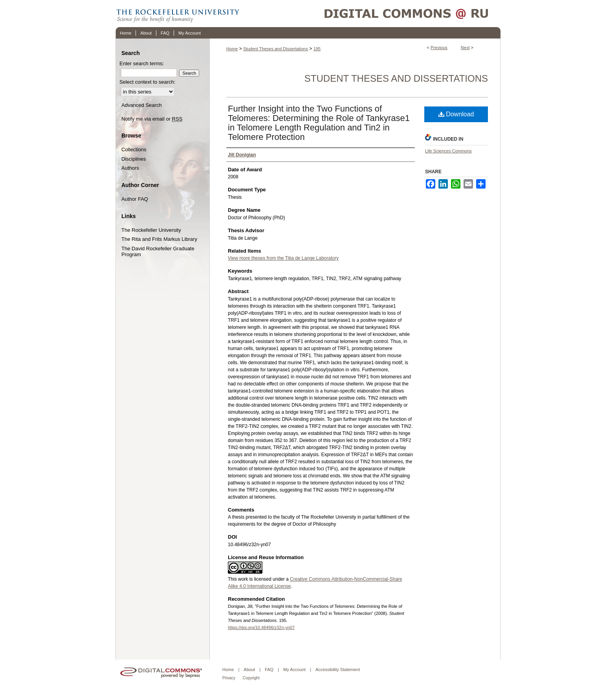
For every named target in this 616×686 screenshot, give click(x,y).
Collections (134, 149)
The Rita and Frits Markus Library (159, 239)
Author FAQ (135, 199)
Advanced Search (142, 105)
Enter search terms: (142, 63)
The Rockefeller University (151, 230)
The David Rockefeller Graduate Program (158, 252)
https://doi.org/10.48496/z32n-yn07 (261, 627)
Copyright (251, 678)
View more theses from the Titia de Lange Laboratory (283, 258)
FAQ (269, 669)
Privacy (229, 678)
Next (465, 48)
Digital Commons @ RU (371, 14)
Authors (130, 168)
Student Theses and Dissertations (276, 49)
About (249, 669)
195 (317, 49)
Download (456, 114)
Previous (439, 48)
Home (232, 49)
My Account (294, 669)
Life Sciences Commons (448, 151)
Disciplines (134, 159)
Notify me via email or (152, 119)
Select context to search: (147, 82)
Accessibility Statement (338, 669)
